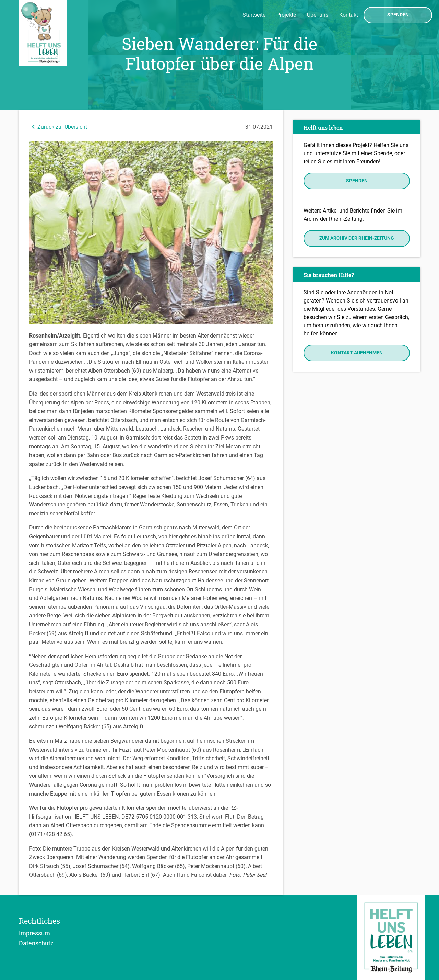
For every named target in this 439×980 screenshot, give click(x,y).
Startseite (254, 15)
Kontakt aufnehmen (357, 353)
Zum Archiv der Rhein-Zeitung (357, 238)
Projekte (286, 15)
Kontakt (349, 15)
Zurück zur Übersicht (58, 127)
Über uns (318, 15)
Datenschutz (36, 943)
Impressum (34, 933)
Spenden (398, 15)
